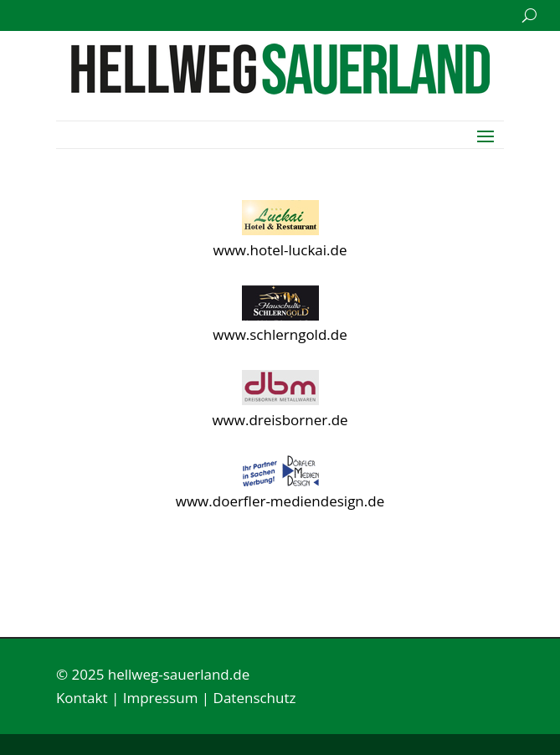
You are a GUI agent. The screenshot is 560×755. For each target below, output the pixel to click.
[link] (280, 89)
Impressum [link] (161, 698)
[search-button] (529, 15)
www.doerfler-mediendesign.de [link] (280, 501)
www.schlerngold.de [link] (280, 334)
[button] (486, 135)
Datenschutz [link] (255, 698)
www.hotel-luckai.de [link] (280, 250)
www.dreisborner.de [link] (280, 420)
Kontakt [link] (82, 698)
